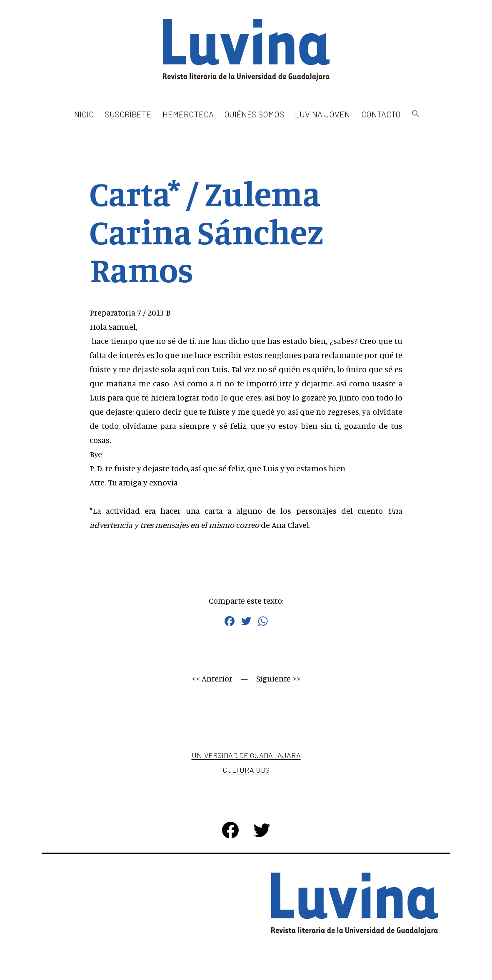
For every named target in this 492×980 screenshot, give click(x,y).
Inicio (83, 114)
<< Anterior (212, 678)
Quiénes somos (254, 114)
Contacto (381, 114)
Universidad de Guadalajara (246, 755)
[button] (416, 114)
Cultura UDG (246, 770)
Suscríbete (128, 114)
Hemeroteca (188, 114)
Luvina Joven (322, 114)
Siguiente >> (278, 678)
